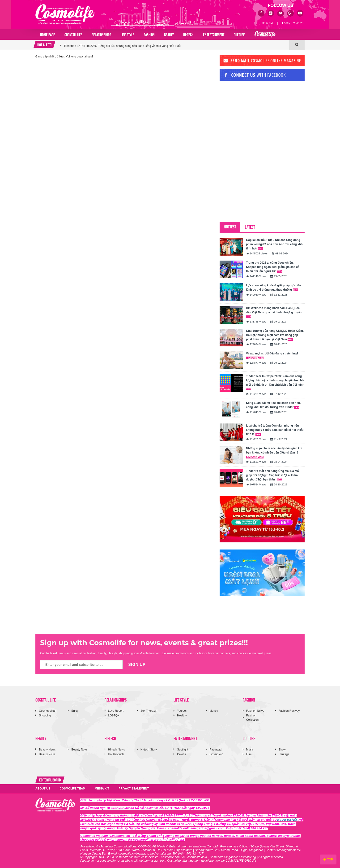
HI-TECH (188, 34)
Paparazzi (216, 750)
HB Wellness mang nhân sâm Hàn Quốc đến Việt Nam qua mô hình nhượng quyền (274, 312)
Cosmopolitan (48, 711)
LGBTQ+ (114, 715)
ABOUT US (43, 789)
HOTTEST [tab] (230, 226)
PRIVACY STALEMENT (134, 789)
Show (282, 750)
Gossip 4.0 (216, 754)
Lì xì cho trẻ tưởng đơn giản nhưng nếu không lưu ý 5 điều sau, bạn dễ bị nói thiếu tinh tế (275, 430)
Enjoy (75, 711)
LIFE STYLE (127, 34)
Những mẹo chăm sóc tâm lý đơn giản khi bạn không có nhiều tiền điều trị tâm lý (274, 452)
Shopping (45, 715)
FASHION (149, 34)
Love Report (116, 711)
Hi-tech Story (149, 750)
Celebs (181, 754)
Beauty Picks (47, 754)
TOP (328, 859)
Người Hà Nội (287, 820)
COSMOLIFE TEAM (73, 789)
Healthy (182, 715)
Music (250, 750)
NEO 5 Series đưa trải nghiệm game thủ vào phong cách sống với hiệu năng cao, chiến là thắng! (124, 45)
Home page (48, 34)
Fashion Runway (289, 711)
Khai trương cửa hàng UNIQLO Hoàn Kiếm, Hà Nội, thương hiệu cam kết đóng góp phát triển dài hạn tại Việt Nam (275, 335)
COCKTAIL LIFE (73, 34)
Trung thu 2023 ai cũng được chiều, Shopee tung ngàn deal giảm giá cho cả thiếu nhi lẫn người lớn (273, 267)
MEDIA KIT (102, 789)
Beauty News (47, 750)
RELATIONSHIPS (101, 34)
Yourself (182, 711)
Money (214, 711)
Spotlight (183, 750)
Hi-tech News (117, 750)
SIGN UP (137, 665)
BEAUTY (169, 34)
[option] (175, 45)
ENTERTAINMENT (214, 34)
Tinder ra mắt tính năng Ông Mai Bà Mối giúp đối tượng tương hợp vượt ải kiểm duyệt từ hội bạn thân (273, 475)
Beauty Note (79, 750)
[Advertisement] (255, 117)
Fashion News (255, 711)
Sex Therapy (149, 711)
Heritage (284, 754)
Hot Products (116, 754)
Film (249, 754)
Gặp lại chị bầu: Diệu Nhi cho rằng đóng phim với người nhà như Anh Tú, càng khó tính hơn (274, 244)
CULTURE (239, 34)
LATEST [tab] (250, 227)
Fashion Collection (253, 718)
